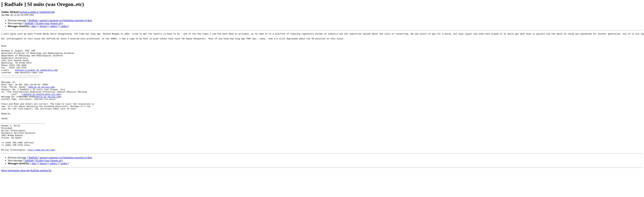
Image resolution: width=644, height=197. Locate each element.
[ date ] (34, 26)
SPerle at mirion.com (42, 98)
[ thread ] (43, 26)
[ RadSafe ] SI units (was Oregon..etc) (43, 23)
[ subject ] (54, 26)
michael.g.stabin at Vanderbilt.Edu (37, 12)
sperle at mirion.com (48, 110)
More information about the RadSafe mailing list (26, 194)
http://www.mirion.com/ (42, 173)
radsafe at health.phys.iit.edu (42, 107)
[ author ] (64, 26)
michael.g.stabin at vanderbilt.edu (36, 78)
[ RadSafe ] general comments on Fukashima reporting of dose (60, 20)
